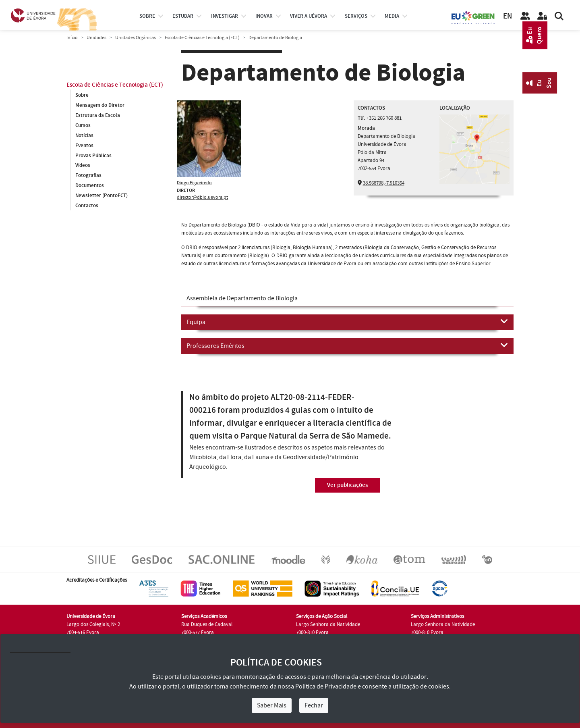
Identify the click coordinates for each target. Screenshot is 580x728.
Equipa (347, 322)
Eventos (84, 146)
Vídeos (83, 166)
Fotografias (88, 176)
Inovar (264, 16)
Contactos (87, 206)
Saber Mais (272, 705)
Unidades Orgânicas (136, 38)
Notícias (84, 135)
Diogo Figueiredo (194, 183)
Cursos (83, 125)
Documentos (90, 186)
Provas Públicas (93, 156)
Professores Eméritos (347, 345)
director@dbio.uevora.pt (202, 197)
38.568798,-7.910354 (384, 183)
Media (392, 16)
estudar (183, 16)
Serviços (356, 16)
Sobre (147, 16)
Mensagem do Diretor (100, 105)
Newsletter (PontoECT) (101, 196)
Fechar (314, 705)
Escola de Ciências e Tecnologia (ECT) (202, 38)
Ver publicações (347, 485)
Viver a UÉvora (309, 16)
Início (72, 38)
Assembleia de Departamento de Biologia (242, 298)
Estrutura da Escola (98, 115)
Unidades (96, 38)
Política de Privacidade (326, 686)
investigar (225, 16)
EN (507, 16)
